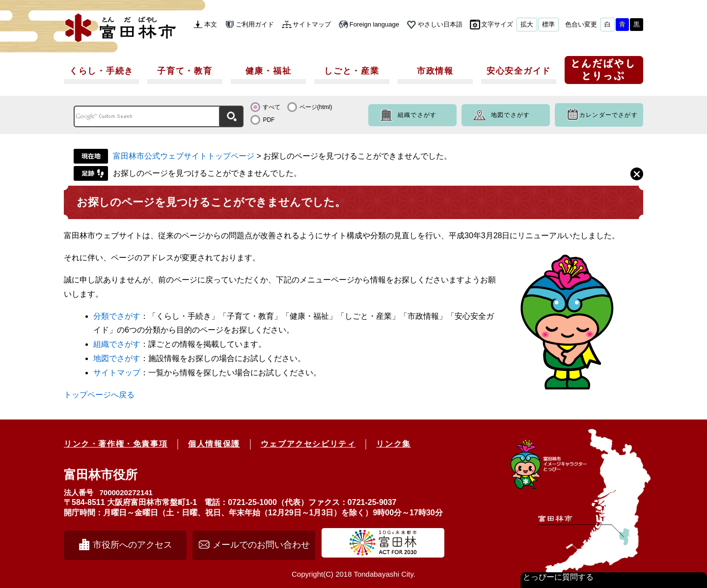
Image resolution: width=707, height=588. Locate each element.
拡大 (527, 24)
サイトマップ (312, 24)
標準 (548, 24)
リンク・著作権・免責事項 (116, 444)
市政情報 (435, 71)
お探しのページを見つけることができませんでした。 (207, 173)
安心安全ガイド (519, 71)
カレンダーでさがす (609, 115)
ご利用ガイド (255, 24)
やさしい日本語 (440, 24)
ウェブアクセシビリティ (308, 444)
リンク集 (393, 444)
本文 (211, 24)
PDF (269, 120)
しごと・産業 (352, 71)
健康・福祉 (269, 71)
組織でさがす (417, 115)
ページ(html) (316, 107)
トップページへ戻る (99, 395)
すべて (272, 107)
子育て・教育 (185, 71)
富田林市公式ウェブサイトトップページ (184, 156)
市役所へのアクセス (133, 545)
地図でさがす (510, 115)
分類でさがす (117, 316)
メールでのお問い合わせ (261, 545)
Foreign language (374, 24)
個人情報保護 (214, 444)
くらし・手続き (101, 71)
